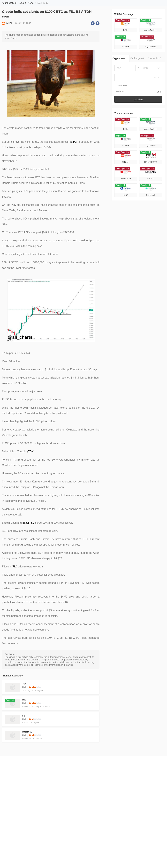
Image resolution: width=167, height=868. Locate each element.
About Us (12, 805)
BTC (74, 163)
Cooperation (28, 808)
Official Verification (81, 805)
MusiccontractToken (125, 855)
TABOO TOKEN (121, 860)
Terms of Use (44, 805)
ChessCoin (105, 855)
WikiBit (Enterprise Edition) (108, 805)
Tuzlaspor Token (100, 860)
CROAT (74, 855)
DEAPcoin (139, 860)
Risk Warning (27, 805)
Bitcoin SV (28, 544)
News (31, 25)
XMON (10, 860)
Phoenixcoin (89, 855)
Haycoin (144, 855)
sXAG (74, 860)
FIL (14, 588)
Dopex (63, 860)
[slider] (35, 709)
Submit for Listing (134, 805)
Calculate (138, 121)
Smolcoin (39, 855)
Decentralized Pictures (18, 855)
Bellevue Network (57, 855)
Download (150, 7)
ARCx (85, 860)
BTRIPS (35, 860)
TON (31, 473)
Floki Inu (23, 860)
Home (21, 25)
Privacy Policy (61, 805)
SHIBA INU (50, 860)
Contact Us (12, 808)
